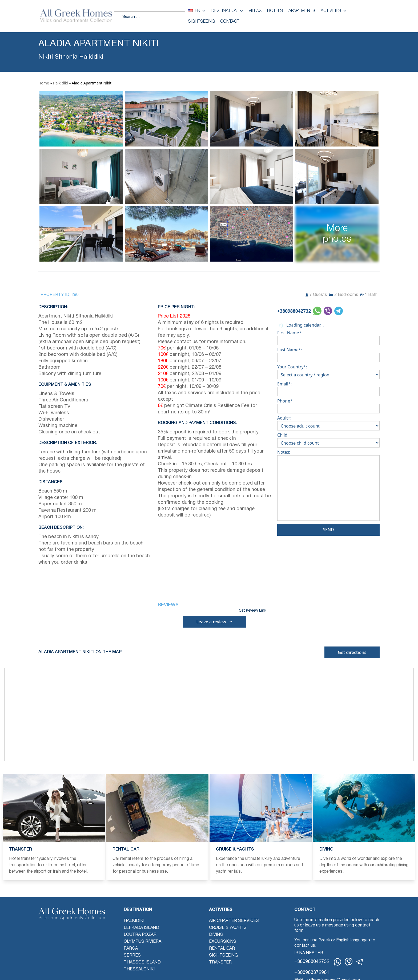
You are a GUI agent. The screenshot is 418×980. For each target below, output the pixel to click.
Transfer (220, 962)
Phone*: (328, 405)
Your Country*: (328, 371)
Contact (230, 22)
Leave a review (215, 622)
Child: (328, 439)
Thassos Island (142, 962)
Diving (216, 935)
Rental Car (222, 949)
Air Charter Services (234, 921)
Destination (227, 11)
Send (328, 530)
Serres (132, 955)
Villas (255, 11)
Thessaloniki (139, 969)
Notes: (328, 486)
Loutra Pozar (140, 935)
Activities (334, 11)
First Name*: (328, 337)
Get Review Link (252, 610)
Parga (131, 949)
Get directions (352, 652)
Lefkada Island (141, 928)
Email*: (328, 388)
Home (44, 83)
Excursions (223, 942)
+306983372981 (312, 973)
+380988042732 (294, 311)
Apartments (302, 11)
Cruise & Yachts (228, 928)
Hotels (275, 11)
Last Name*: (328, 354)
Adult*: (328, 422)
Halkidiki (60, 83)
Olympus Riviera (142, 942)
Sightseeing (201, 22)
